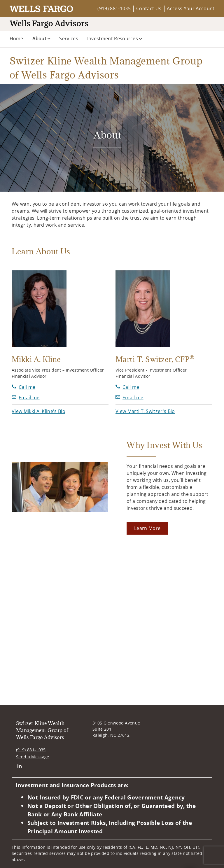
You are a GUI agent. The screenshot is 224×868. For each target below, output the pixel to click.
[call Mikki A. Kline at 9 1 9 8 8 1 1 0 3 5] (23, 387)
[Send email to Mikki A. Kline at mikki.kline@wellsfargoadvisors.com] (26, 398)
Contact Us (149, 8)
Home (16, 38)
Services (69, 38)
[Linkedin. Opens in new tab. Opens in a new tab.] (19, 748)
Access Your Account (191, 8)
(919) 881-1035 (114, 8)
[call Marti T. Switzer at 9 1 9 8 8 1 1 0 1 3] (127, 387)
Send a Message (33, 739)
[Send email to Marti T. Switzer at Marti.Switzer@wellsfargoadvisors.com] (129, 398)
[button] (38, 411)
